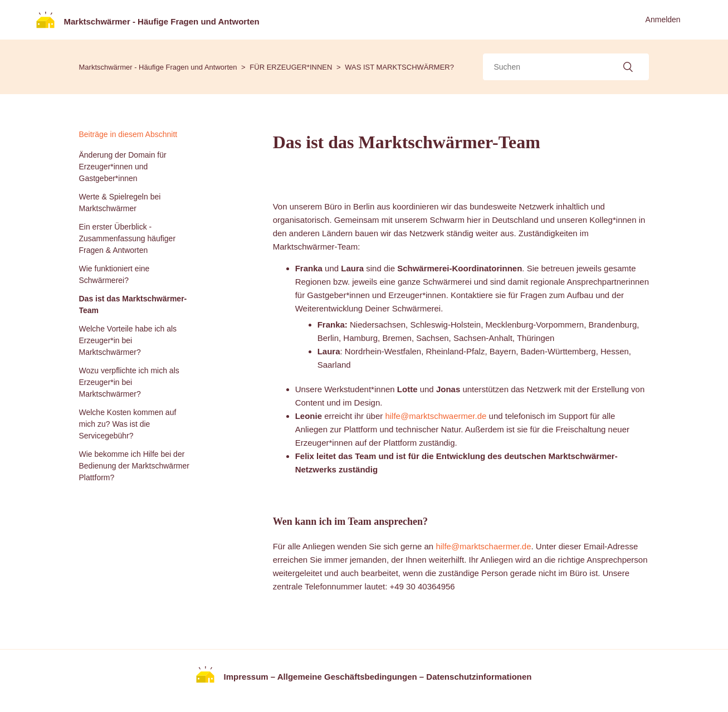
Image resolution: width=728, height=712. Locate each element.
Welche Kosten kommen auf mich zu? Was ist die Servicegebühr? (128, 424)
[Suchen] (566, 67)
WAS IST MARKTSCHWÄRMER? (399, 67)
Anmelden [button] (663, 19)
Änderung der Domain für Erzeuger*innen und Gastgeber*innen (123, 167)
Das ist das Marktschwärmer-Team (133, 304)
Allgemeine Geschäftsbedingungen (347, 676)
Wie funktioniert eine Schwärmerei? (114, 274)
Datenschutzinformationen (479, 676)
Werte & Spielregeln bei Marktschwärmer (120, 203)
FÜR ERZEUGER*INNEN (291, 67)
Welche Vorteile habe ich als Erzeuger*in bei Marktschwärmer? (128, 340)
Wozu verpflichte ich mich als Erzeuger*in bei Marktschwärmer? (129, 382)
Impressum (246, 676)
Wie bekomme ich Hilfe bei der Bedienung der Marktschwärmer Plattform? (134, 466)
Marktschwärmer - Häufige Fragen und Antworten (158, 67)
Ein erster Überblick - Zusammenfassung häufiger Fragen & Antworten (128, 238)
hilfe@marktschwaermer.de (436, 416)
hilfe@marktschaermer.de (483, 546)
